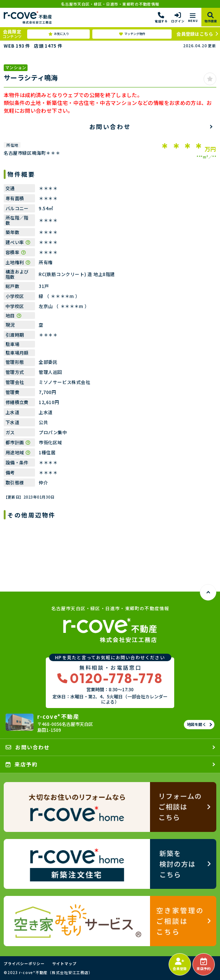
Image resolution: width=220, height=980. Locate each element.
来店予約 (203, 964)
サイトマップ (64, 964)
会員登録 (180, 964)
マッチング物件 (132, 34)
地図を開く (197, 724)
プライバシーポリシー (24, 964)
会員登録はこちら (195, 34)
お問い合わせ (110, 126)
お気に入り (59, 34)
